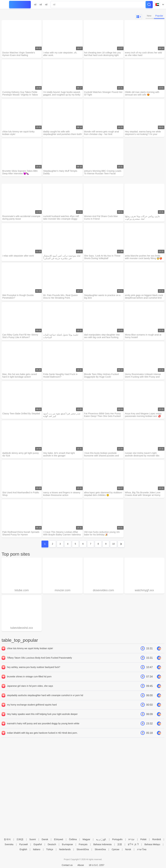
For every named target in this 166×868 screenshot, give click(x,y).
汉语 (120, 844)
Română (157, 839)
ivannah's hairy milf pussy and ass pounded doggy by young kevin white (43, 723)
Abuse (81, 865)
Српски (115, 849)
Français (83, 844)
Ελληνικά (59, 839)
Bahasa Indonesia (102, 844)
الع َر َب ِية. (101, 839)
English (23, 849)
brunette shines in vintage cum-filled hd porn (29, 677)
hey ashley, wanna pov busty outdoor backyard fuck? (34, 667)
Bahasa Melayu (152, 844)
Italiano (37, 849)
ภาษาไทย (142, 849)
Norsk (128, 849)
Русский (24, 844)
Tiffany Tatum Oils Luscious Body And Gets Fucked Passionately (39, 658)
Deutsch (52, 844)
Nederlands (65, 849)
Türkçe (50, 849)
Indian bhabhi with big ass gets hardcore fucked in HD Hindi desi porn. (42, 733)
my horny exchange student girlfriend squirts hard (32, 705)
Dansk (45, 839)
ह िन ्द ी (133, 844)
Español (38, 844)
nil (35, 5)
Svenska (9, 844)
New (149, 16)
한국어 (7, 839)
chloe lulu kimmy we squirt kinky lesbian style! (30, 648)
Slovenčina (100, 849)
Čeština (73, 839)
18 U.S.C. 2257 (96, 865)
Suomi (33, 839)
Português (117, 839)
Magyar (86, 839)
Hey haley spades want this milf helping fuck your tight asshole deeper (42, 714)
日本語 (20, 839)
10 (113, 544)
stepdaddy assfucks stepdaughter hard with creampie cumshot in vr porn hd (45, 695)
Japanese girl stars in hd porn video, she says (30, 686)
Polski (143, 839)
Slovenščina (83, 849)
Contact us (67, 865)
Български (67, 844)
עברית (131, 839)
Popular (159, 16)
